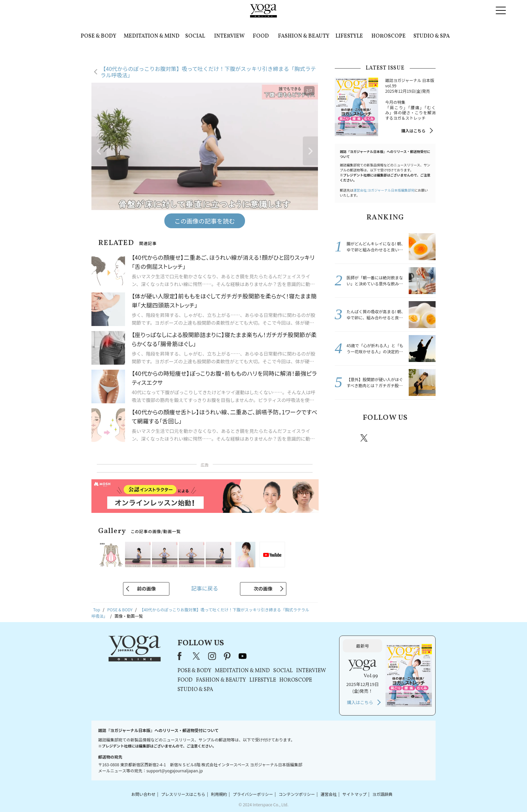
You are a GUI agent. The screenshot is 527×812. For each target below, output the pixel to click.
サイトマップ (355, 794)
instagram (384, 438)
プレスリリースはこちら (183, 794)
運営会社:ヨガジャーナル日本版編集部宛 (384, 190)
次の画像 (263, 588)
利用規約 (219, 794)
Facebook (345, 438)
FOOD (261, 36)
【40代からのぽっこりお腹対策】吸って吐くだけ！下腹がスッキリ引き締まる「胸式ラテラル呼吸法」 (208, 72)
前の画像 (146, 588)
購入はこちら (413, 131)
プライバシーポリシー (253, 794)
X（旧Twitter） (197, 656)
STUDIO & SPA (432, 36)
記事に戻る (205, 588)
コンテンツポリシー (297, 794)
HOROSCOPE (389, 36)
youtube (243, 656)
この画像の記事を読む (205, 221)
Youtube (424, 438)
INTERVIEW (229, 36)
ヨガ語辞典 (382, 794)
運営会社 (329, 794)
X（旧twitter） (365, 438)
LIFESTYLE (349, 36)
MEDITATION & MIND (152, 36)
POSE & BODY (98, 36)
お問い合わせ (143, 794)
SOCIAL (195, 36)
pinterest (405, 438)
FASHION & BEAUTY (304, 36)
